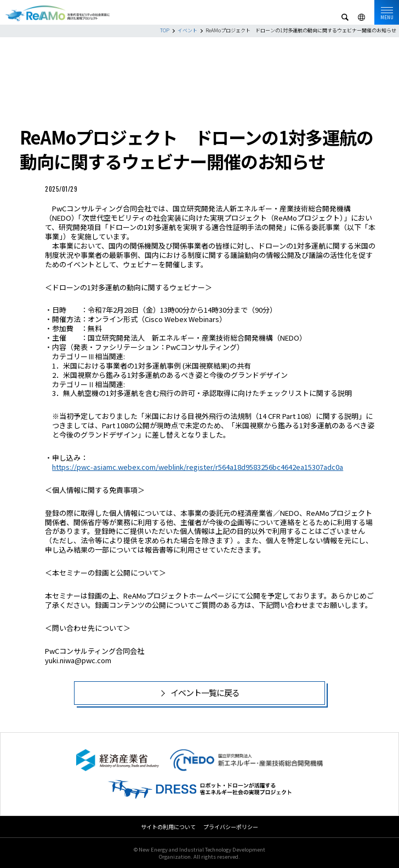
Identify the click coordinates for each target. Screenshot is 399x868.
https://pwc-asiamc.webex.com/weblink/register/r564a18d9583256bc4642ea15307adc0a (198, 467)
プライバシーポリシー (231, 827)
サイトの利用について (168, 827)
